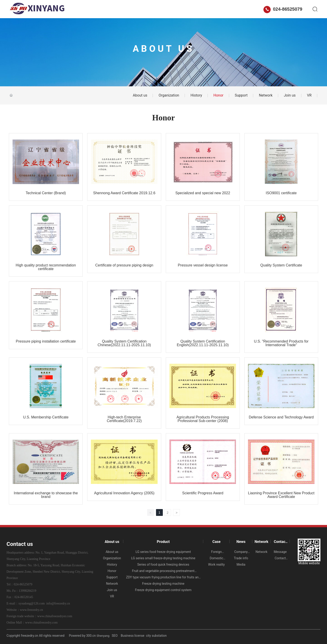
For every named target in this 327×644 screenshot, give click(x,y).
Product (144, 9)
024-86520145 (24, 597)
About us (119, 9)
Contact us (232, 9)
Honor (218, 95)
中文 (255, 9)
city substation (156, 636)
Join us (290, 95)
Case (165, 9)
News (184, 9)
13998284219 (27, 591)
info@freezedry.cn (58, 603)
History (196, 95)
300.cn (91, 636)
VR (309, 95)
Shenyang (103, 636)
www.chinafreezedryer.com (55, 616)
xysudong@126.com (32, 603)
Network (206, 9)
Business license (133, 636)
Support (241, 95)
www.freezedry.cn (32, 610)
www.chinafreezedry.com (41, 623)
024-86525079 (283, 9)
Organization (169, 95)
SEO (115, 636)
